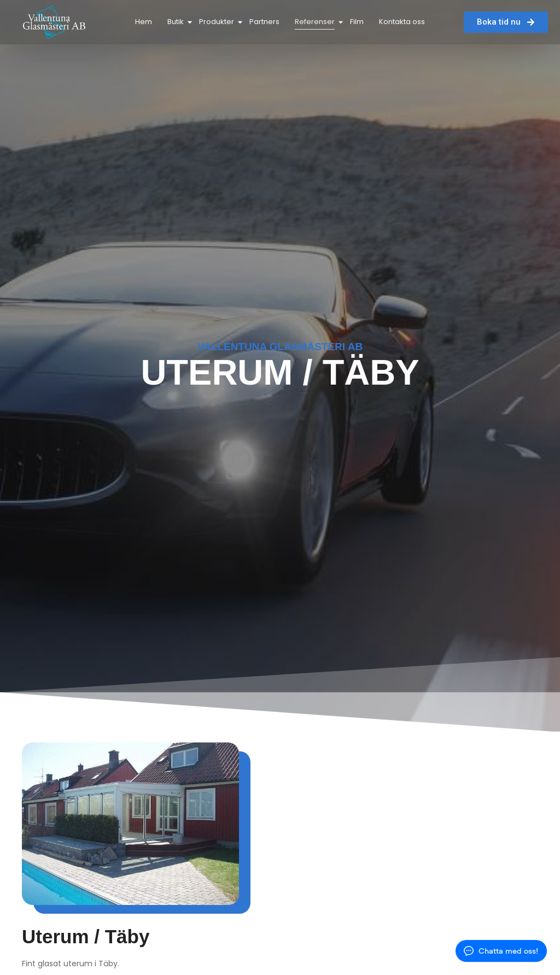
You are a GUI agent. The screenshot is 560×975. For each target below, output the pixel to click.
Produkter (218, 22)
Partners (264, 22)
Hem (144, 22)
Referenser (316, 22)
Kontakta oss (402, 22)
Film (357, 22)
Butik (177, 22)
